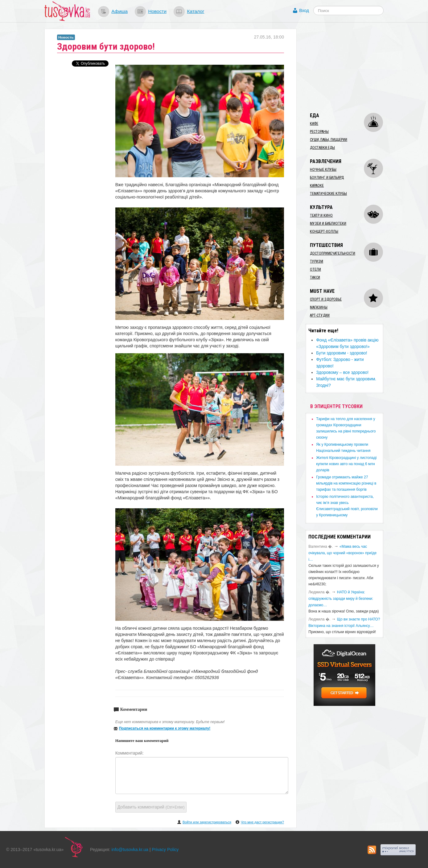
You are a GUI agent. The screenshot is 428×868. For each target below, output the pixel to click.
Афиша (119, 11)
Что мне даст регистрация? (262, 822)
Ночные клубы (323, 170)
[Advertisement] (352, 67)
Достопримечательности (333, 253)
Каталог (195, 11)
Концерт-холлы (324, 231)
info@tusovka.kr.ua (130, 850)
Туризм (317, 261)
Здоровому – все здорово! (342, 372)
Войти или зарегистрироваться (207, 822)
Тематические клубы (328, 194)
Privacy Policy (165, 850)
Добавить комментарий (151, 807)
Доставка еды (322, 148)
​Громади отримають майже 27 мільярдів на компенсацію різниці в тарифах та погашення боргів (346, 483)
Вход (304, 10)
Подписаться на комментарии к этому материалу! (165, 728)
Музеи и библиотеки (328, 223)
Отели (315, 269)
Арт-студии (320, 315)
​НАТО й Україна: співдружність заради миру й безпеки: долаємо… (341, 599)
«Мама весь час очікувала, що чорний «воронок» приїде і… (342, 553)
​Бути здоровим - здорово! (342, 353)
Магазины (319, 307)
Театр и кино (321, 215)
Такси (315, 277)
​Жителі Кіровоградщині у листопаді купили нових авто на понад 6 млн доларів (346, 464)
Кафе (314, 124)
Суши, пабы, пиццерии (329, 140)
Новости (157, 11)
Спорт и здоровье (326, 299)
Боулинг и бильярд (327, 178)
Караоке (317, 186)
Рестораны (319, 132)
